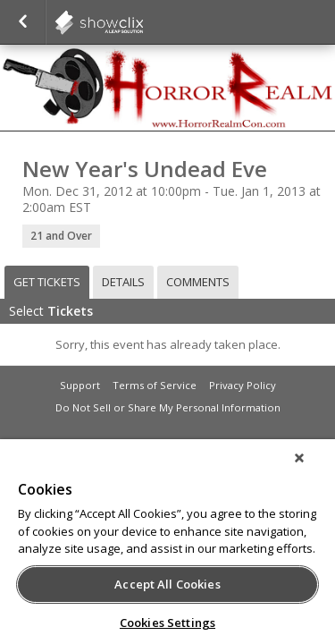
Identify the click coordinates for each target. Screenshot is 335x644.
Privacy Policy (243, 385)
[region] (167, 547)
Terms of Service (155, 385)
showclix (143, 22)
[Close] (312, 470)
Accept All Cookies (167, 584)
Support (80, 385)
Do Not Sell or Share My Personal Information (168, 407)
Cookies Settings (167, 623)
